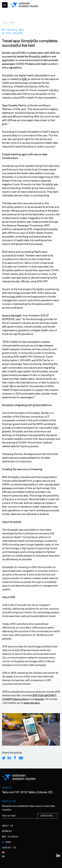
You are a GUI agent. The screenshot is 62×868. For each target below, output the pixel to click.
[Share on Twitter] (4, 758)
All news (9, 22)
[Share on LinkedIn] (9, 758)
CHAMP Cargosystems (15, 699)
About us (8, 826)
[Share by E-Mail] (21, 758)
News (8, 842)
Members (7, 831)
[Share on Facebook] (15, 758)
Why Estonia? (10, 837)
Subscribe (47, 816)
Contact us (9, 848)
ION (24, 79)
